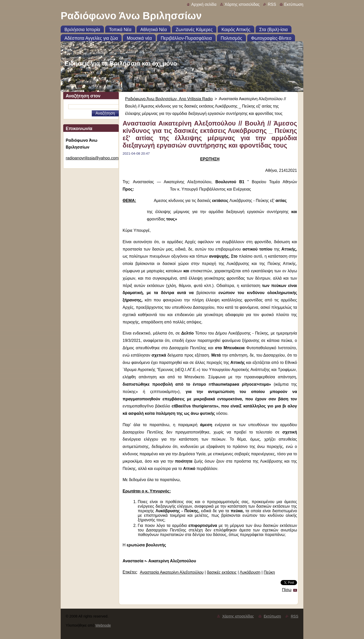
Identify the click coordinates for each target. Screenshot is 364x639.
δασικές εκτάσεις (222, 572)
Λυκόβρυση (250, 572)
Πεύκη (269, 572)
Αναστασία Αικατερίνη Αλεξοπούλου (172, 572)
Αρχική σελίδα (204, 4)
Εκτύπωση (294, 4)
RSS (272, 4)
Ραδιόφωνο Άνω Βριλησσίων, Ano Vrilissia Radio (169, 99)
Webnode (103, 625)
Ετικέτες (130, 572)
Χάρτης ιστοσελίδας (242, 4)
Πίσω (287, 590)
